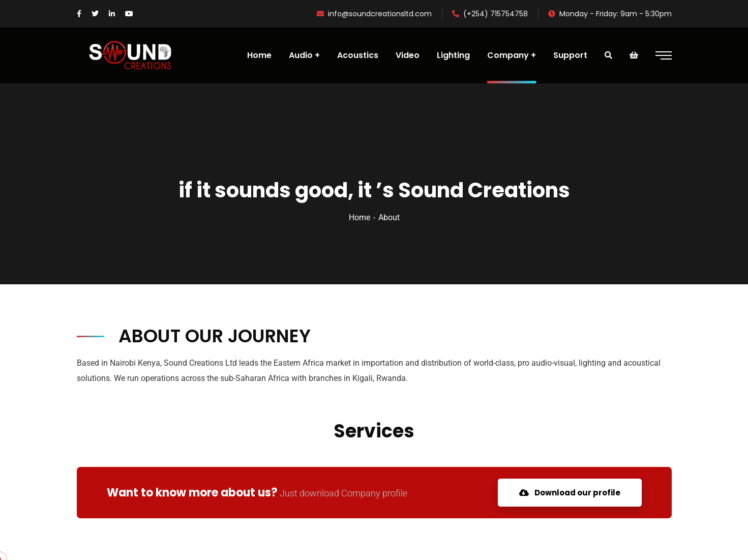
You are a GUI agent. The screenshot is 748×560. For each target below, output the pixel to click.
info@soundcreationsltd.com (374, 14)
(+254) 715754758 (490, 14)
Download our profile (570, 493)
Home (360, 217)
